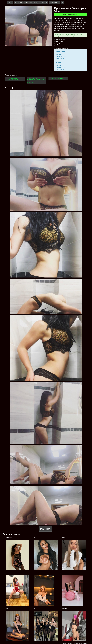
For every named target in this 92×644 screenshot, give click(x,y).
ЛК (62, 2)
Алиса (63, 573)
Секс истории (43, 2)
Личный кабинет (82, 643)
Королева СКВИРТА (9, 538)
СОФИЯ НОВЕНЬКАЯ (65, 608)
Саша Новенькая (9, 573)
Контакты (76, 643)
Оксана (35, 573)
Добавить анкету (54, 2)
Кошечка (35, 538)
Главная (10, 2)
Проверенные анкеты (31, 2)
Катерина (64, 538)
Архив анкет (70, 643)
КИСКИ (35, 608)
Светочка (7, 608)
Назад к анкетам (46, 529)
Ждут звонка (18, 2)
